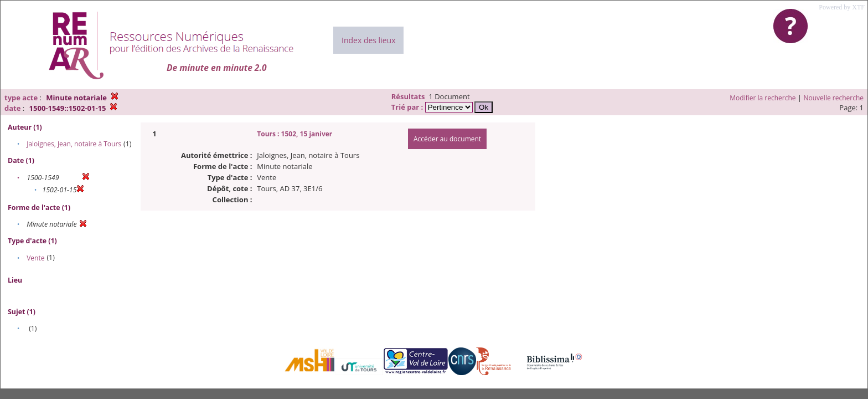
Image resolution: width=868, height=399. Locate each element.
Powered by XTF (842, 7)
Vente (35, 258)
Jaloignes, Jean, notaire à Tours (74, 144)
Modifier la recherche (763, 98)
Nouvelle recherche (834, 98)
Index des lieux (368, 40)
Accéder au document (447, 139)
